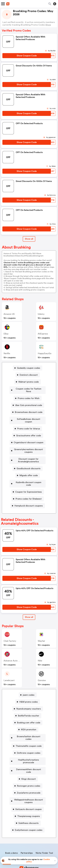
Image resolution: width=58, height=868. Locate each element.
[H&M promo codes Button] (28, 691)
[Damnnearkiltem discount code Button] (28, 754)
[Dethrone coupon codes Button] (28, 740)
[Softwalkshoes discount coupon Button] (28, 416)
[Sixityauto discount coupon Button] (28, 788)
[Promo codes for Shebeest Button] (28, 488)
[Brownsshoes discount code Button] (28, 410)
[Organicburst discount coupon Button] (28, 437)
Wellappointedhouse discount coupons (29, 781)
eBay (6, 334)
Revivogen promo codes (29, 767)
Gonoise (42, 670)
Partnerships (27, 832)
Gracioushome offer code (29, 430)
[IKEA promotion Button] (28, 719)
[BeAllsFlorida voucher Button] (28, 705)
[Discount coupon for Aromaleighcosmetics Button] (28, 452)
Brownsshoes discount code (29, 410)
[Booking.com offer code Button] (28, 712)
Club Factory (10, 630)
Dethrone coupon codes (29, 740)
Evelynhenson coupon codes (29, 809)
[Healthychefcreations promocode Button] (28, 747)
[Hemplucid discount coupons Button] (28, 495)
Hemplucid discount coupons (29, 495)
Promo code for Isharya (29, 423)
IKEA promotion (29, 719)
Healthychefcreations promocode (29, 747)
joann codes (29, 684)
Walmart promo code (29, 382)
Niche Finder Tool (44, 832)
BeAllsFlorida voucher (29, 705)
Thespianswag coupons (29, 795)
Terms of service (44, 852)
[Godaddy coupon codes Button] (28, 368)
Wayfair (41, 630)
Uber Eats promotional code (29, 403)
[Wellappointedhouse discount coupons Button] (28, 781)
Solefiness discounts (29, 802)
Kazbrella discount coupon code (29, 474)
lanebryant (9, 670)
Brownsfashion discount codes (29, 726)
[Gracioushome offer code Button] (28, 430)
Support (41, 837)
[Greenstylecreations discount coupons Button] (28, 444)
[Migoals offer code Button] (28, 468)
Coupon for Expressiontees (29, 481)
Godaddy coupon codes (29, 368)
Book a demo (11, 832)
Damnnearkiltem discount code (29, 754)
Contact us (30, 837)
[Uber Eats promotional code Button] (28, 403)
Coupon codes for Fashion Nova (29, 389)
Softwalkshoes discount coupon (29, 416)
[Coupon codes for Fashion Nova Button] (28, 389)
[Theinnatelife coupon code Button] (28, 733)
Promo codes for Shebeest (29, 488)
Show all (29, 607)
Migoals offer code (29, 468)
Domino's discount (29, 375)
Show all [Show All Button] (29, 239)
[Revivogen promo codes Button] (28, 767)
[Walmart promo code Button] (28, 382)
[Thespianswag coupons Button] (28, 795)
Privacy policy (31, 852)
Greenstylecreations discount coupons (29, 444)
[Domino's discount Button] (28, 375)
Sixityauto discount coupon (29, 788)
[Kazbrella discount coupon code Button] (28, 474)
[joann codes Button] (28, 684)
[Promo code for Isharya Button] (28, 423)
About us (18, 837)
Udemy (41, 314)
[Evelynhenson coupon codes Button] (28, 809)
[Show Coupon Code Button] (27, 56)
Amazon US (9, 314)
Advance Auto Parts (13, 650)
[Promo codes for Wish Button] (28, 396)
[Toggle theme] (55, 4)
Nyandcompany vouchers (29, 698)
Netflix (7, 353)
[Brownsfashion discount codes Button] (28, 726)
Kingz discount (29, 761)
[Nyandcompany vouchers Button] (28, 698)
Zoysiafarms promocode (29, 774)
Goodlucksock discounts (29, 461)
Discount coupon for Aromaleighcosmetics (29, 452)
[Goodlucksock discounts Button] (28, 461)
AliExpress (43, 334)
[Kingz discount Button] (28, 761)
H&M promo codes (29, 691)
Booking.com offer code (29, 712)
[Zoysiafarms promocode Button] (28, 774)
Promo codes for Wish (29, 396)
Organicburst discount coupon (29, 437)
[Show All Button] (29, 607)
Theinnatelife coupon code (29, 733)
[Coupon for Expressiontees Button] (28, 481)
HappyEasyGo (45, 353)
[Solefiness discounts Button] (28, 802)
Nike (40, 650)
